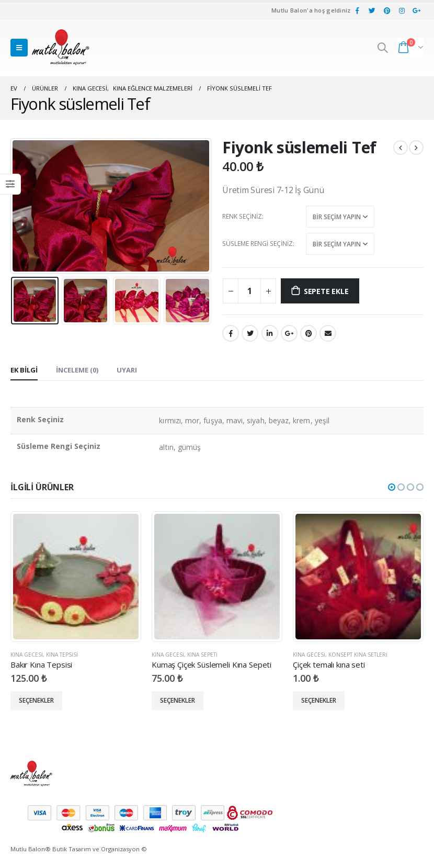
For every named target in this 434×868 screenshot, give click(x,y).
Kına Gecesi (27, 655)
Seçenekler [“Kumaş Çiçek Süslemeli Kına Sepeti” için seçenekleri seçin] (178, 700)
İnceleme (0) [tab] (77, 370)
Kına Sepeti (202, 655)
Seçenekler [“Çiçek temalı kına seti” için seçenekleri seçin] (319, 700)
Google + (289, 333)
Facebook (231, 333)
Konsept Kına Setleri (358, 655)
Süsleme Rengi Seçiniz (258, 244)
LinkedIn (270, 333)
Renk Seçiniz (242, 216)
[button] (392, 487)
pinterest (309, 333)
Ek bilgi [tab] (24, 370)
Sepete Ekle (326, 291)
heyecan (250, 333)
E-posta (328, 333)
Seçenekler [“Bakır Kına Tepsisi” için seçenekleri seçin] (36, 700)
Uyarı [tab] (127, 370)
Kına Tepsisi (62, 655)
